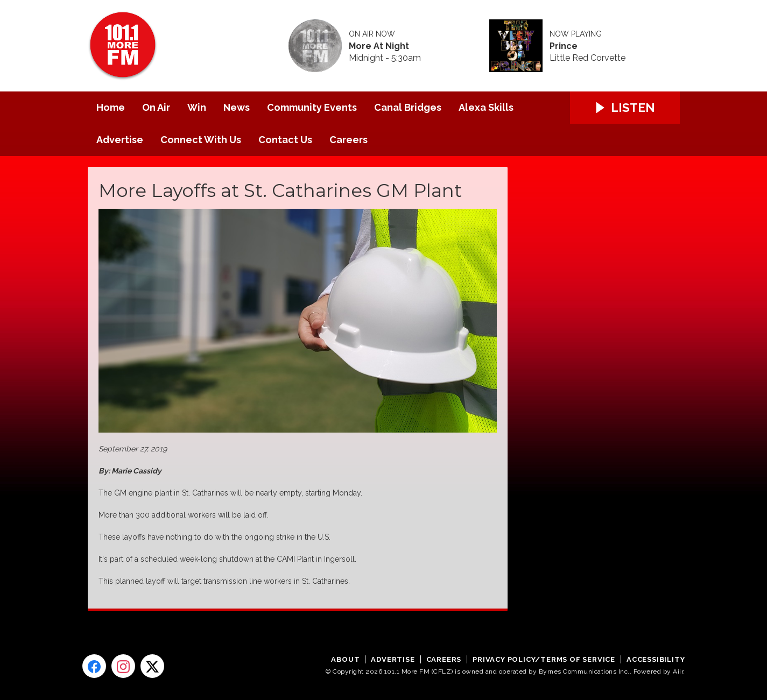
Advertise (120, 140)
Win (197, 107)
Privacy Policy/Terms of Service (544, 659)
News (237, 107)
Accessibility (656, 659)
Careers (349, 140)
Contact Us (285, 140)
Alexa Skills (486, 107)
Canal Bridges (408, 107)
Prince (564, 46)
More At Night (379, 46)
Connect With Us (201, 140)
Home (111, 107)
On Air (156, 107)
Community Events (312, 107)
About (345, 659)
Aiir (678, 671)
